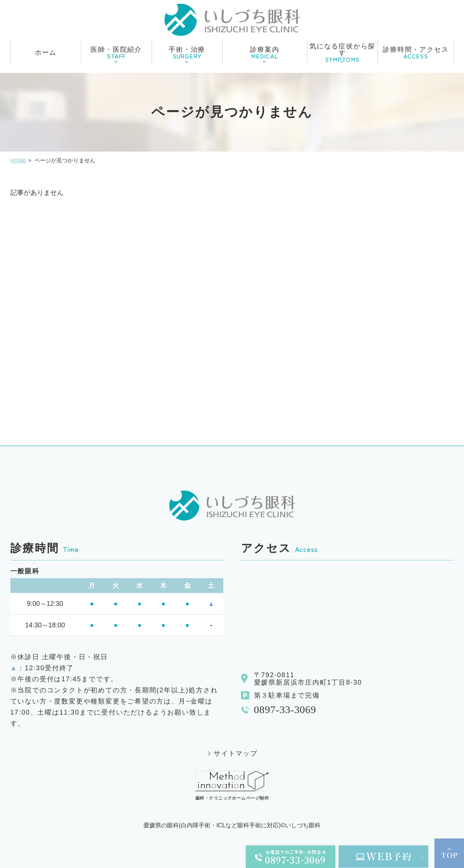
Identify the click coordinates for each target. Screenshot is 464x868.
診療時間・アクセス (416, 53)
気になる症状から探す (342, 53)
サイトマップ (236, 753)
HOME (18, 160)
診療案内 (265, 53)
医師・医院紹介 (116, 53)
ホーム (46, 52)
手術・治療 (187, 53)
